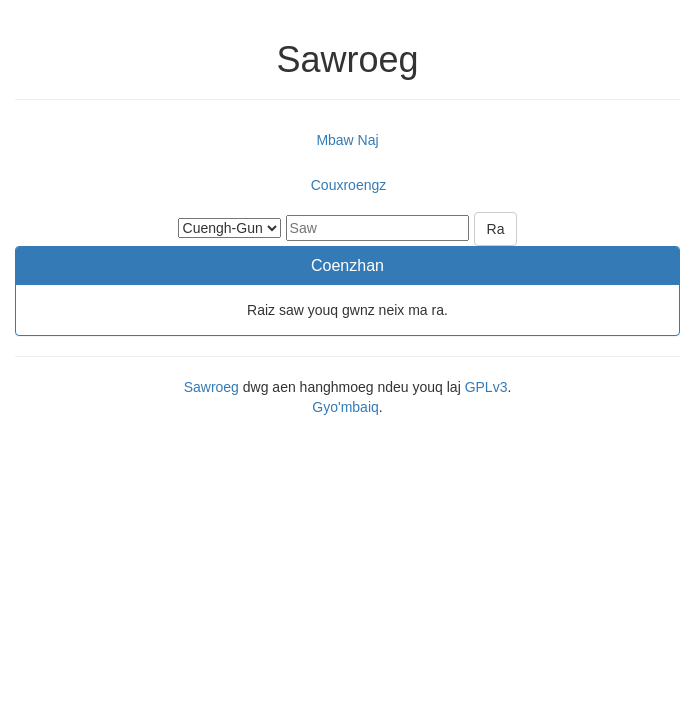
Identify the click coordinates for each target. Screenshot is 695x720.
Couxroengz (349, 185)
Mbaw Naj (347, 140)
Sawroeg (211, 387)
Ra (496, 229)
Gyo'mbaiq (345, 407)
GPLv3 (486, 387)
